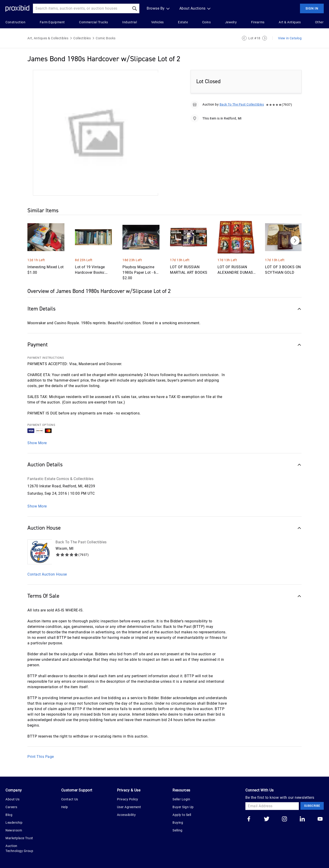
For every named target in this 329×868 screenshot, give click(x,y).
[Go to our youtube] (320, 819)
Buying (178, 823)
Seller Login (181, 799)
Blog (9, 815)
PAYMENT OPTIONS (41, 425)
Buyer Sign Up (183, 807)
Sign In (312, 8)
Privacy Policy (128, 799)
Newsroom (14, 830)
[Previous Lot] (244, 38)
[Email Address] (272, 806)
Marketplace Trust (19, 838)
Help (65, 807)
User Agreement (129, 807)
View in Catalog (290, 38)
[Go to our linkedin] (302, 819)
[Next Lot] (265, 38)
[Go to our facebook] (249, 819)
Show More (37, 443)
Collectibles (82, 38)
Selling (178, 830)
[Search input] (81, 8)
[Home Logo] (17, 9)
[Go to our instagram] (284, 819)
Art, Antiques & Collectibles (48, 38)
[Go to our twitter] (267, 819)
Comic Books (106, 38)
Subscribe (312, 806)
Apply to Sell (182, 815)
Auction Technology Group (19, 848)
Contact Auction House (47, 574)
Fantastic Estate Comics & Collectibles (60, 479)
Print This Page (41, 757)
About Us (12, 799)
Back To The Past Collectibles (242, 104)
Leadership (14, 823)
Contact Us (70, 799)
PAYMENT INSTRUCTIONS (46, 358)
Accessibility (126, 815)
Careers (11, 807)
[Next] (295, 241)
